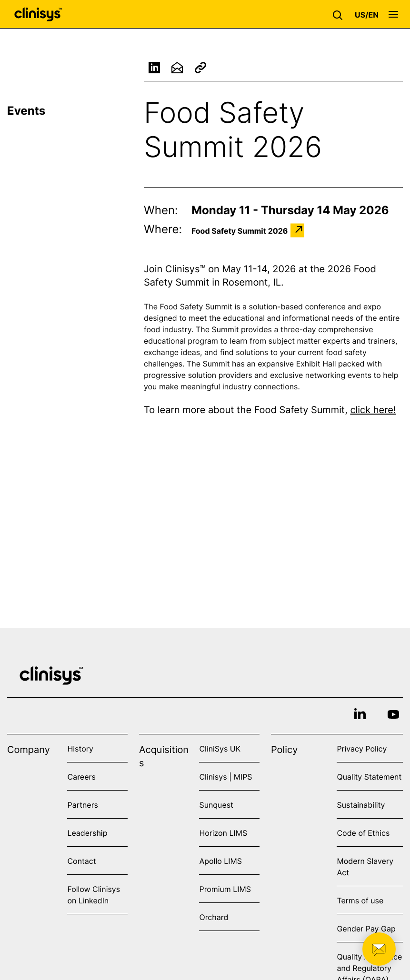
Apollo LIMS (220, 861)
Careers (81, 777)
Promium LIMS (225, 889)
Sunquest (216, 805)
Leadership (87, 833)
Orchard (214, 917)
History (80, 749)
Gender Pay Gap (366, 929)
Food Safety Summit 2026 (240, 230)
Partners (83, 805)
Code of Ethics (363, 833)
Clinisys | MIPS (225, 777)
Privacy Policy (362, 749)
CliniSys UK (220, 749)
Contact (81, 861)
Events (26, 111)
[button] (340, 14)
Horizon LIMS (223, 833)
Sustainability (361, 805)
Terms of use (360, 901)
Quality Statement (369, 777)
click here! (373, 410)
